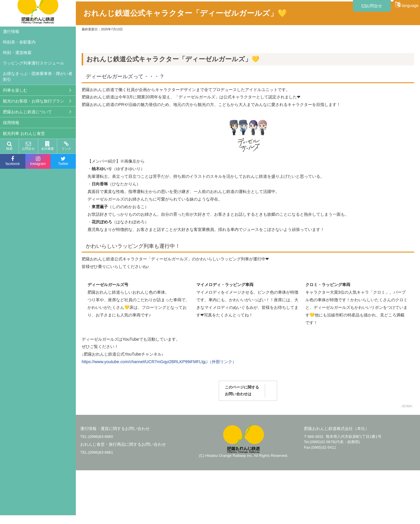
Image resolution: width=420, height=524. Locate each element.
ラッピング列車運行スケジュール (34, 63)
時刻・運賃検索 (17, 53)
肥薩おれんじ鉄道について (27, 112)
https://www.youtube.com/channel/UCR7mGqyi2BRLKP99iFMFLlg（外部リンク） (159, 415)
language (407, 5)
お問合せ (28, 146)
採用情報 (11, 123)
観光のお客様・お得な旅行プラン (34, 101)
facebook (13, 161)
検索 (9, 146)
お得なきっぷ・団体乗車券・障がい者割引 (38, 76)
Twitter (63, 161)
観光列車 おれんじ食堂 (24, 133)
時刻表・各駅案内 (19, 42)
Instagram (38, 161)
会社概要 (48, 146)
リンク (66, 146)
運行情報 (11, 32)
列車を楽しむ (15, 90)
